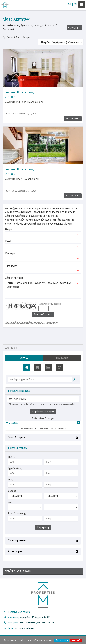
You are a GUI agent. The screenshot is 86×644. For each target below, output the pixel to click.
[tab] (43, 423)
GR (70, 4)
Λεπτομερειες (73, 119)
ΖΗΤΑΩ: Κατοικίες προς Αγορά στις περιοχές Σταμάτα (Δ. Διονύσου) (43, 289)
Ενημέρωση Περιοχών (43, 412)
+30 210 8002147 (28, 623)
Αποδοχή (76, 640)
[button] (74, 28)
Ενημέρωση (43, 527)
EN (75, 4)
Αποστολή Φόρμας (43, 314)
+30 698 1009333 (46, 623)
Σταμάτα (14, 423)
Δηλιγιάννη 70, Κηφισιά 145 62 (35, 617)
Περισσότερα (62, 640)
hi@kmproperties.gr (24, 628)
